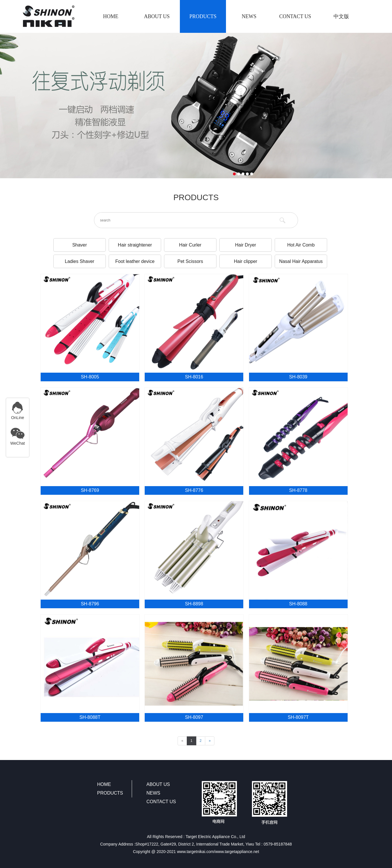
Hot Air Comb (301, 245)
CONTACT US (295, 16)
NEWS (249, 16)
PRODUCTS (203, 16)
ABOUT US (157, 16)
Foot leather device (135, 261)
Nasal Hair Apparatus (301, 261)
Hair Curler (190, 245)
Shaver (80, 245)
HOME (111, 16)
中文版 (341, 16)
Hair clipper (246, 261)
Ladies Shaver (80, 261)
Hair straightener (135, 245)
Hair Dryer (246, 245)
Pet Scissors (190, 261)
